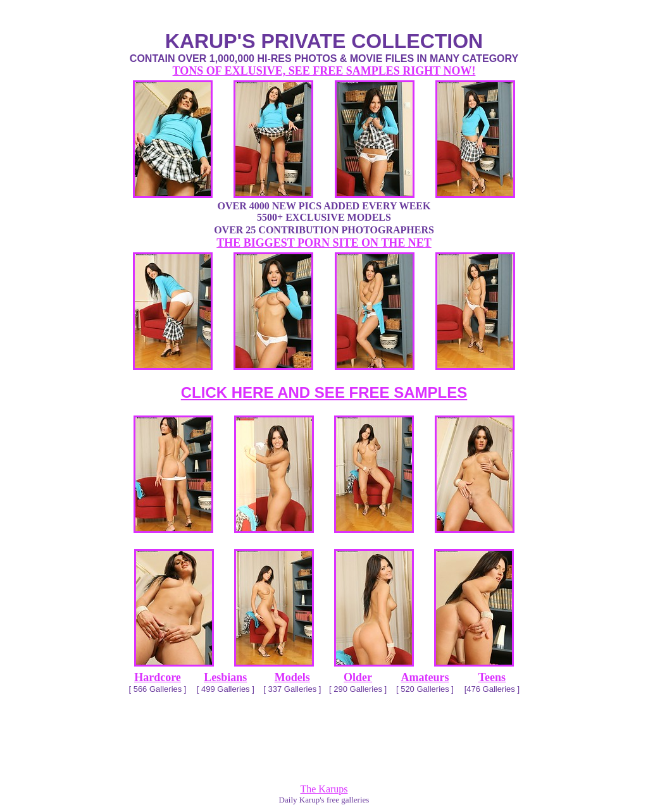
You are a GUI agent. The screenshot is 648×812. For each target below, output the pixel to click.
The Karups (324, 789)
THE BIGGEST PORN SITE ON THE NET (324, 243)
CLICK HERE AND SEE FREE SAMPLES (324, 392)
